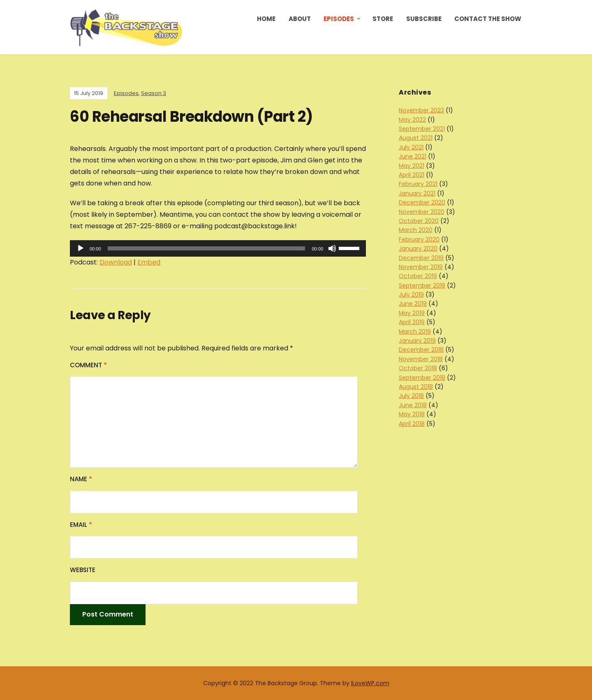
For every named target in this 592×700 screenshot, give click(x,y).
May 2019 (412, 313)
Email (81, 525)
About (300, 19)
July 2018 (411, 396)
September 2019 (422, 285)
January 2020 (418, 248)
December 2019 (421, 258)
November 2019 (421, 267)
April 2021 (412, 175)
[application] (218, 248)
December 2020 (422, 202)
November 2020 (422, 212)
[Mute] (332, 248)
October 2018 (418, 368)
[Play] (81, 248)
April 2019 (412, 322)
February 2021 (418, 184)
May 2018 (412, 414)
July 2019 (411, 294)
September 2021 (422, 129)
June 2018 (413, 405)
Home (266, 19)
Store (383, 19)
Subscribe (424, 19)
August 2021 (416, 138)
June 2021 (413, 156)
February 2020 (419, 239)
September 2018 (422, 378)
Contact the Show (488, 19)
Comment (88, 365)
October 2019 (418, 276)
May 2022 (412, 120)
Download (116, 262)
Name (81, 479)
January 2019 (417, 341)
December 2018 (421, 350)
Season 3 (154, 93)
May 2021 (412, 166)
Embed (149, 262)
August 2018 (416, 387)
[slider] (207, 248)
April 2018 (412, 424)
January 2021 (417, 193)
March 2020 (416, 230)
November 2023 (421, 110)
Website (83, 570)
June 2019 (413, 304)
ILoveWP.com (370, 683)
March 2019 (415, 331)
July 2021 (411, 147)
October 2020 (419, 221)
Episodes (339, 19)
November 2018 (421, 359)
